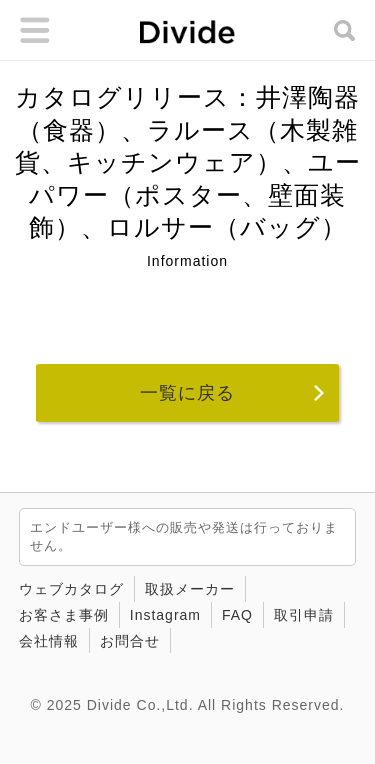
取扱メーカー (190, 589)
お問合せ (130, 641)
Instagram (165, 615)
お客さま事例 (64, 615)
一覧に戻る (187, 393)
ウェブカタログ (71, 589)
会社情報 (49, 641)
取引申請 (304, 615)
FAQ (237, 615)
